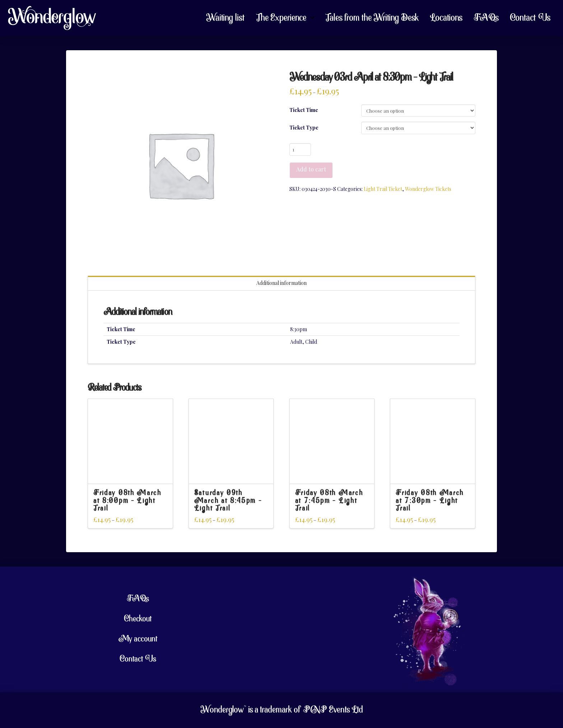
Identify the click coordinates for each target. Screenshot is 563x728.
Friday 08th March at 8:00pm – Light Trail (127, 501)
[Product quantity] (300, 149)
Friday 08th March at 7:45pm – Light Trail (329, 501)
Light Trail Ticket (383, 189)
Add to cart (311, 169)
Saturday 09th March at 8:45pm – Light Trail (228, 501)
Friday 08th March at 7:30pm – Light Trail (430, 501)
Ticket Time (304, 110)
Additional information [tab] (281, 283)
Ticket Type (304, 128)
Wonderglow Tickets (428, 189)
